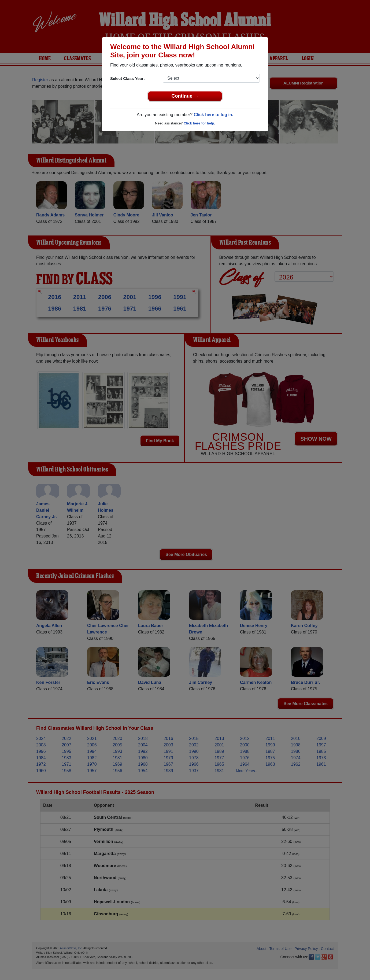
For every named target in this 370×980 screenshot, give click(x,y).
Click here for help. (199, 123)
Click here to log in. (213, 115)
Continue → (185, 96)
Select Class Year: (127, 78)
